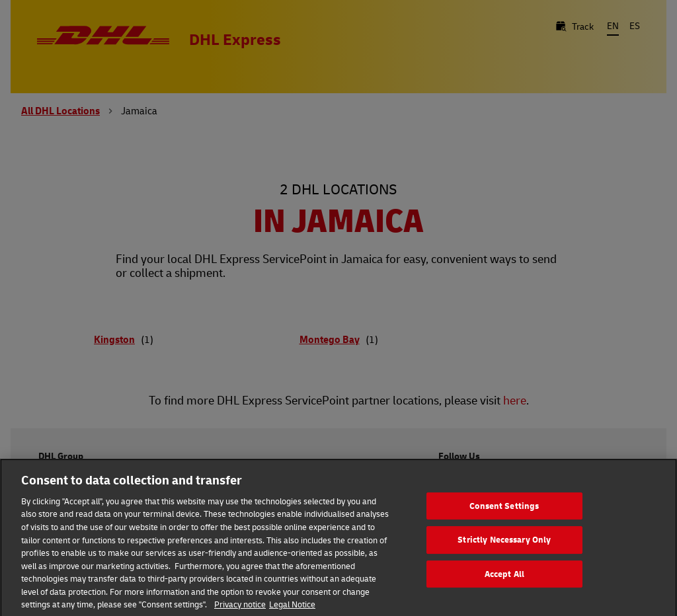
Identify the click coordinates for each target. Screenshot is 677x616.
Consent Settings (504, 516)
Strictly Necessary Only (504, 550)
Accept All (504, 584)
